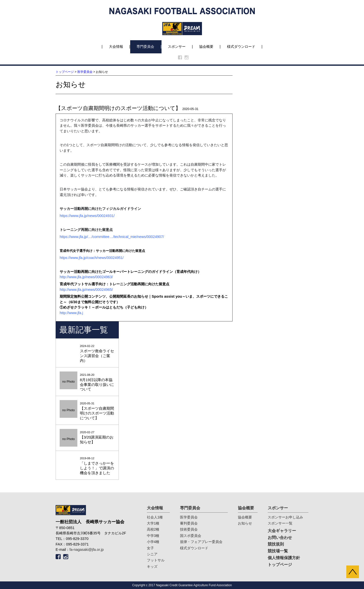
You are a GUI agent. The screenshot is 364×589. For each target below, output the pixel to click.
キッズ (152, 566)
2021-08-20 (87, 383)
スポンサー (177, 47)
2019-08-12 (87, 466)
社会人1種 (155, 517)
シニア (152, 554)
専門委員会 (145, 47)
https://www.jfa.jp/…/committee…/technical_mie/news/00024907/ (112, 237)
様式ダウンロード (241, 47)
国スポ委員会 (191, 536)
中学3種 (153, 536)
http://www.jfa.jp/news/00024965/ (86, 290)
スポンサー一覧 (280, 523)
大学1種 (153, 523)
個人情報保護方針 (284, 558)
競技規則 (276, 544)
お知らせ (245, 523)
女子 (150, 548)
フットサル (156, 560)
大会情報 (116, 47)
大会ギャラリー (282, 531)
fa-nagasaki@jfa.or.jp (87, 550)
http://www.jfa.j (71, 313)
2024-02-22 (87, 354)
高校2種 (153, 529)
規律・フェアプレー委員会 (201, 542)
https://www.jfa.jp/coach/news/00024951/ (92, 258)
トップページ (65, 72)
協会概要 (206, 47)
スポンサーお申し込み (285, 517)
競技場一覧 (278, 551)
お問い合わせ (280, 538)
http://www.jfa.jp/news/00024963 (86, 277)
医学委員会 (85, 72)
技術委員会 (189, 529)
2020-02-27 (87, 438)
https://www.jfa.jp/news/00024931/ (87, 216)
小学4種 (153, 542)
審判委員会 (189, 523)
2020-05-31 (87, 411)
